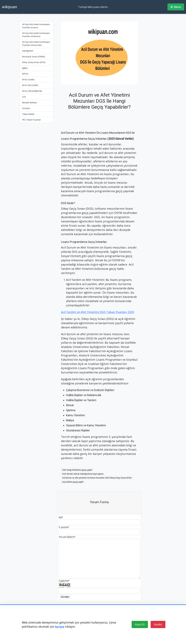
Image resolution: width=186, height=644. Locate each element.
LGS (24, 97)
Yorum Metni (67, 537)
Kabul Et (140, 624)
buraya (60, 627)
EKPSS (25, 74)
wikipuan (10, 7)
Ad (61, 517)
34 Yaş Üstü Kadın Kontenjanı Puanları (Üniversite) (36, 43)
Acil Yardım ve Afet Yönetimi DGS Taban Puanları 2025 (98, 312)
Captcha (64, 581)
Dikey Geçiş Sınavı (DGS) (34, 62)
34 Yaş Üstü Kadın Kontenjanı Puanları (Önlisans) (36, 35)
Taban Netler (28, 114)
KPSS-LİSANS (28, 80)
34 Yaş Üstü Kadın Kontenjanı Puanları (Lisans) (36, 26)
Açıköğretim (28, 51)
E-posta (64, 527)
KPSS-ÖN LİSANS (30, 85)
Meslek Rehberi (30, 103)
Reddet (158, 624)
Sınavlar (26, 108)
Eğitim (25, 68)
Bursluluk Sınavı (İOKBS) (34, 57)
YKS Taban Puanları (32, 120)
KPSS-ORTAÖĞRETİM (32, 91)
